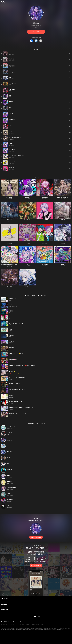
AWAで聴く (36, 32)
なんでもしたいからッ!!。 (27, 242)
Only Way (27, 197)
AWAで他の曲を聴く (36, 537)
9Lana (7, 598)
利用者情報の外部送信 (24, 624)
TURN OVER (45, 197)
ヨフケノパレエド (9, 197)
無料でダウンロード (36, 566)
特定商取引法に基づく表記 (37, 624)
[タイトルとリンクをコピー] (41, 41)
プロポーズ (63, 220)
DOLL (27, 264)
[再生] (5, 54)
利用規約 (3, 624)
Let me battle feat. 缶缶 (45, 242)
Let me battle (45, 220)
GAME (63, 264)
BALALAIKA (9, 287)
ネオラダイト (9, 220)
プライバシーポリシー (12, 624)
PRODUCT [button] (5, 605)
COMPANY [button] (5, 609)
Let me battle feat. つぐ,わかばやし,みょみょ (9, 265)
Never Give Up (9, 242)
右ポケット (27, 287)
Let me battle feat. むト (63, 242)
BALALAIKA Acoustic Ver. (63, 197)
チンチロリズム (27, 220)
